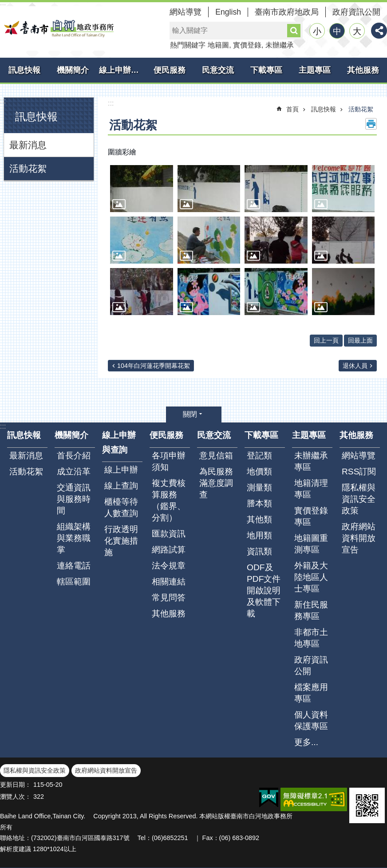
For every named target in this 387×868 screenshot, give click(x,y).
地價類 (259, 471)
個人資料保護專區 (311, 720)
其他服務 (363, 70)
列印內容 (371, 124)
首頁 (292, 109)
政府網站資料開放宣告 (359, 538)
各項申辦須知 (169, 461)
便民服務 (170, 70)
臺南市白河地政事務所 (58, 28)
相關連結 (169, 582)
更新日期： (16, 785)
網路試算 (169, 550)
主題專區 (315, 70)
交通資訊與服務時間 (74, 499)
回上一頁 (326, 340)
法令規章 (169, 566)
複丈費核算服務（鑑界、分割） (169, 500)
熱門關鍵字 (188, 45)
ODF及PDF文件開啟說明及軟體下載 (264, 590)
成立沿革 (74, 471)
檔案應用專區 (311, 693)
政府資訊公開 (356, 12)
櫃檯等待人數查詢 (121, 507)
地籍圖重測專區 (311, 544)
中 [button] (337, 31)
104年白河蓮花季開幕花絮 (154, 366)
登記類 (259, 456)
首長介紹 (74, 456)
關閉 (190, 414)
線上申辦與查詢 (122, 70)
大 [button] (357, 31)
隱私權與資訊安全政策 (359, 499)
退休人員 (355, 366)
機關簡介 (73, 70)
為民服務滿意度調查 (216, 483)
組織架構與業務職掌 (74, 538)
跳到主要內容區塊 (5, 5)
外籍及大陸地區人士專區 (311, 577)
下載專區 (266, 70)
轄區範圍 (74, 582)
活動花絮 (28, 168)
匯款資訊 (169, 534)
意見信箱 (216, 456)
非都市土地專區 (311, 638)
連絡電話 (74, 566)
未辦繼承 (280, 45)
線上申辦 (121, 470)
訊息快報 (24, 70)
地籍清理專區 (311, 489)
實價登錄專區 (311, 516)
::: (3, 101)
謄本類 (259, 503)
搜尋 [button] (294, 31)
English (228, 12)
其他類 (259, 519)
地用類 (259, 535)
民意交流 (218, 70)
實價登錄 (247, 45)
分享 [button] (379, 31)
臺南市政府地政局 (287, 12)
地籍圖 (218, 45)
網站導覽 (186, 12)
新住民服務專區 (311, 610)
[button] (142, 189)
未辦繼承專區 (311, 461)
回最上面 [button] (360, 340)
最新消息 (28, 145)
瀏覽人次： (16, 797)
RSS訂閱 (359, 471)
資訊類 (259, 551)
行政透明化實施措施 (121, 541)
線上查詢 (121, 486)
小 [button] (317, 31)
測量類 (259, 487)
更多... (306, 742)
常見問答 (169, 598)
